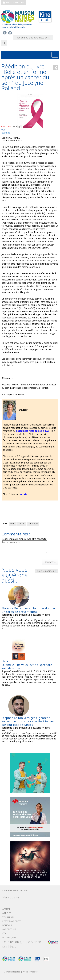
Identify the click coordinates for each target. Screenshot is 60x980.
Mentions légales (12, 972)
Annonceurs (9, 929)
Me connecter (13, 2)
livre (12, 523)
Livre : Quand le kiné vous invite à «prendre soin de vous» (27, 665)
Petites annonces (12, 921)
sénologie (33, 523)
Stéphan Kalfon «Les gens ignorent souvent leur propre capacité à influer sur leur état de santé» (28, 721)
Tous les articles (47, 571)
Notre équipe (9, 937)
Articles (7, 913)
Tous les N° (8, 917)
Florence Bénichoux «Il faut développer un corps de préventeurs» (28, 610)
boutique (7, 925)
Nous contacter (30, 972)
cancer (21, 523)
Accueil (6, 909)
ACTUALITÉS (6, 127)
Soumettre (50, 562)
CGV (4, 933)
